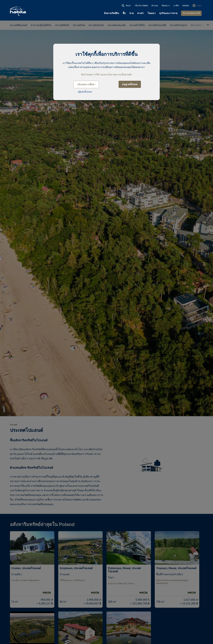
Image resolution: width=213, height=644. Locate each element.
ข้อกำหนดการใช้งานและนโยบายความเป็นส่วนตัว (107, 75)
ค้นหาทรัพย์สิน (111, 13)
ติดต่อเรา (166, 6)
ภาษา (199, 6)
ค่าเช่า (141, 13)
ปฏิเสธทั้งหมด (85, 92)
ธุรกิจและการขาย (168, 13)
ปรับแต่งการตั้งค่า (86, 84)
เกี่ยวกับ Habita (141, 6)
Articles (186, 6)
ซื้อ (124, 13)
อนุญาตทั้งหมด (130, 84)
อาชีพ (176, 6)
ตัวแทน (155, 6)
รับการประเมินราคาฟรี (191, 13)
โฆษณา (152, 13)
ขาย (131, 13)
